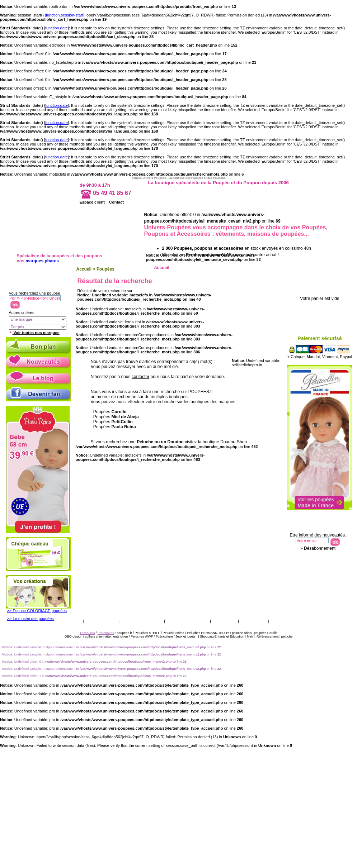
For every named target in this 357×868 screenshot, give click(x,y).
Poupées (105, 269)
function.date (57, 28)
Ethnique (259, 268)
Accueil (84, 269)
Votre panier (322, 286)
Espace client (92, 202)
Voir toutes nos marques (34, 333)
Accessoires (323, 268)
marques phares (42, 261)
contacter (140, 377)
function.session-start (65, 15)
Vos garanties (101, 621)
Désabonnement (320, 548)
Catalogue (224, 621)
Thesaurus (253, 621)
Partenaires (106, 633)
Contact (116, 202)
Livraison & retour (142, 621)
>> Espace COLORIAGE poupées (37, 611)
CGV (76, 621)
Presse (279, 621)
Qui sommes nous (187, 621)
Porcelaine (291, 268)
